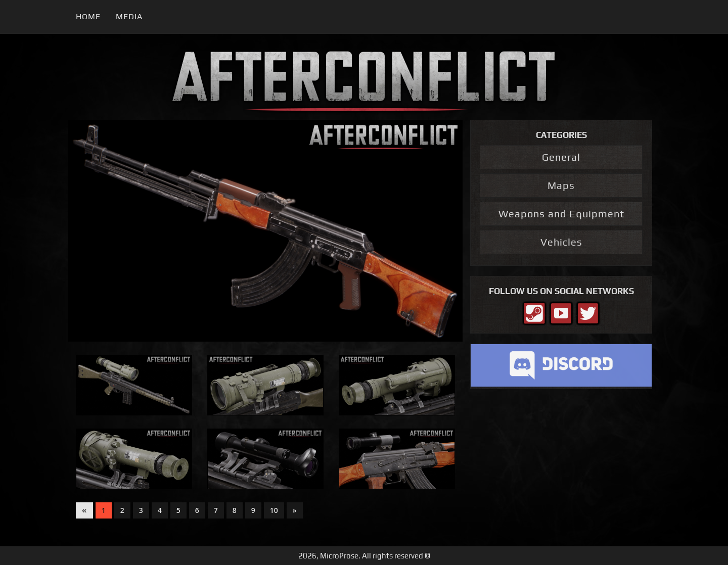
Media (129, 16)
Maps (561, 185)
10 (274, 510)
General (561, 157)
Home (88, 16)
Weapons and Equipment (561, 214)
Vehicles (561, 242)
